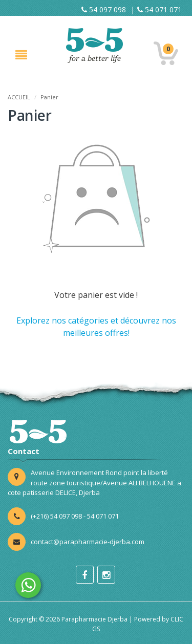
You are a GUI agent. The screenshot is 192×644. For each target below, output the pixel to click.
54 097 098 (104, 9)
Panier (49, 97)
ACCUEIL (19, 97)
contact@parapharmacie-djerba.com (88, 542)
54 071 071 (159, 9)
